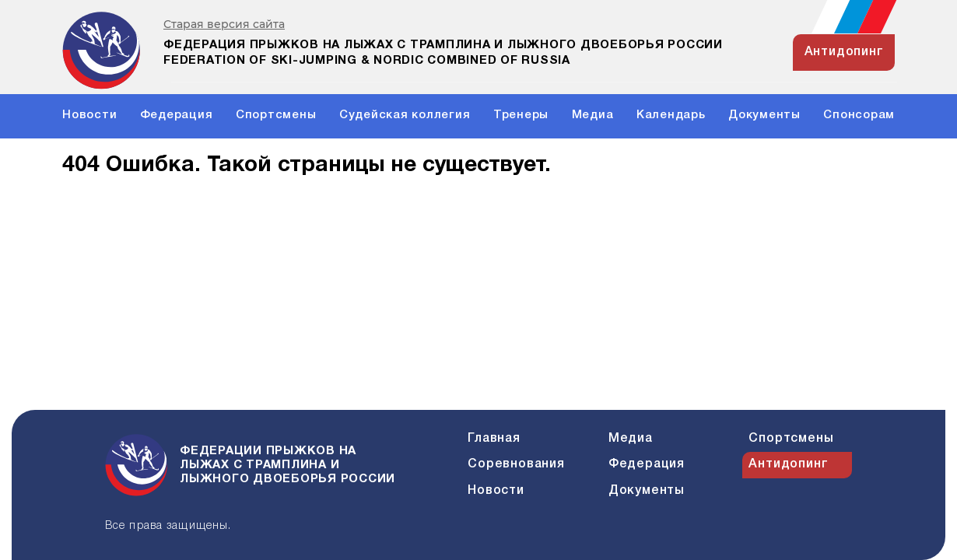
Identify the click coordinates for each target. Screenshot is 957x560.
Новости (89, 115)
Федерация (177, 115)
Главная (494, 439)
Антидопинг (788, 464)
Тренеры (521, 115)
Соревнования (516, 464)
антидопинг (844, 52)
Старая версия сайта (224, 24)
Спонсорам (859, 115)
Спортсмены (276, 115)
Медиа (593, 115)
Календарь (671, 115)
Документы (764, 115)
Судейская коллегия (405, 115)
